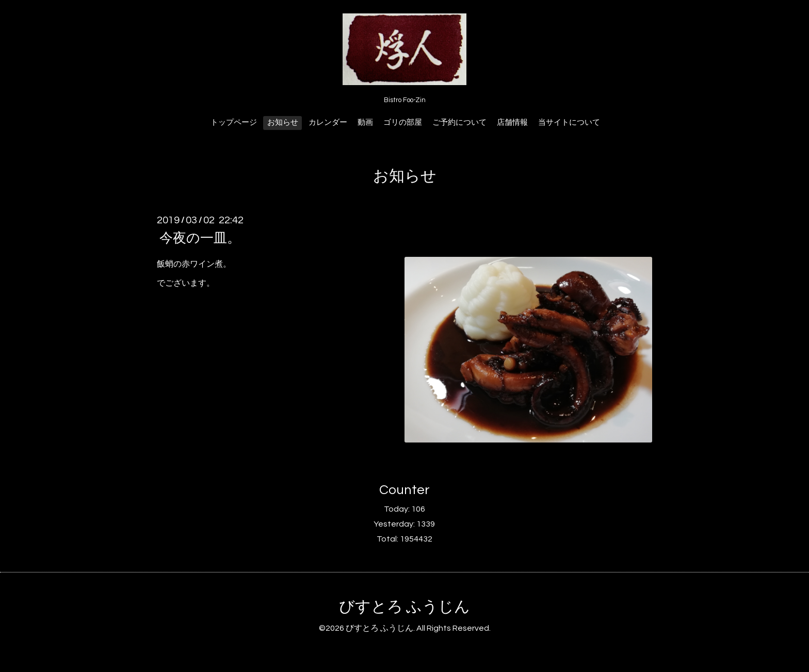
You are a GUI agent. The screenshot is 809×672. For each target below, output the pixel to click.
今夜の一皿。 (200, 238)
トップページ (234, 122)
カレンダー (328, 122)
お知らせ (283, 122)
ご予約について (459, 122)
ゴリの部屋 (403, 122)
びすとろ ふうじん (405, 607)
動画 (365, 122)
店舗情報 (512, 122)
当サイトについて (569, 122)
